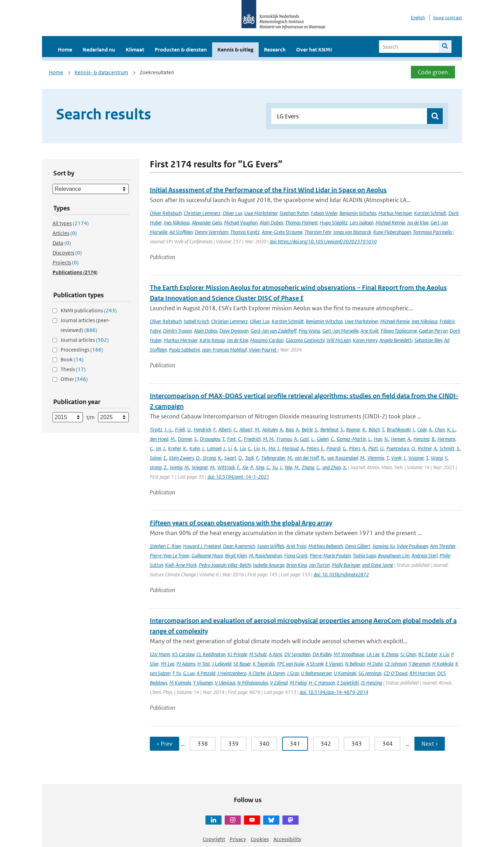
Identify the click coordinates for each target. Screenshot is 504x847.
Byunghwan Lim (394, 556)
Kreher (174, 448)
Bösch (374, 429)
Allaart (246, 429)
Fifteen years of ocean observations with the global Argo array (241, 523)
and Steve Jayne (378, 565)
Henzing (421, 439)
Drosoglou (210, 439)
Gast (304, 439)
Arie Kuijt (370, 331)
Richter (425, 448)
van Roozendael (343, 458)
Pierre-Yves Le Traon (170, 556)
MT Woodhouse (349, 654)
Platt (373, 448)
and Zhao (332, 467)
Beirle (307, 429)
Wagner (416, 458)
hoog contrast (448, 18)
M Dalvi (375, 664)
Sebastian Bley (428, 340)
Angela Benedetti (396, 340)
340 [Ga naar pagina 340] (264, 744)
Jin (158, 448)
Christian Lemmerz (202, 213)
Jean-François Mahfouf (224, 350)
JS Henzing (372, 683)
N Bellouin (355, 664)
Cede (422, 429)
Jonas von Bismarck (352, 232)
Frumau (284, 439)
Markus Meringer (395, 213)
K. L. (451, 429)
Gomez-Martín (351, 439)
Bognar (353, 429)
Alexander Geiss (207, 223)
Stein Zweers (181, 458)
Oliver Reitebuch (166, 213)
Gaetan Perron (433, 331)
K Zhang (390, 654)
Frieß (180, 429)
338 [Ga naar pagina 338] (203, 744)
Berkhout (329, 429)
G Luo (189, 673)
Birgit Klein (236, 556)
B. (433, 439)
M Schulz (258, 654)
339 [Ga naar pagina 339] (233, 744)
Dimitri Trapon (177, 331)
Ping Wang (309, 331)
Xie (245, 467)
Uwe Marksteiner (261, 213)
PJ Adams (186, 664)
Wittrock (226, 467)
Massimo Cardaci (267, 340)
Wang (437, 458)
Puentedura (398, 448)
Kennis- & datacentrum (101, 72)
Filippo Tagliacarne (399, 331)
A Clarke (257, 673)
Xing (260, 467)
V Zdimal (279, 683)
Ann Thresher (443, 546)
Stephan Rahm (294, 213)
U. (189, 429)
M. (257, 429)
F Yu (177, 673)
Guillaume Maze (207, 556)
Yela (288, 467)
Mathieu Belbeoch (326, 546)
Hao (378, 439)
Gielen (323, 439)
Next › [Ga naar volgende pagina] (430, 744)
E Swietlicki (348, 683)
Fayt (232, 439)
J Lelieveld (222, 664)
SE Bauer (242, 664)
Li (230, 448)
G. (345, 448)
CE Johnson (396, 664)
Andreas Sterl (425, 556)
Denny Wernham (212, 232)
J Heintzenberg (232, 673)
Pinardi (334, 448)
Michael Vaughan (241, 223)
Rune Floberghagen (392, 232)
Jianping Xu (384, 546)
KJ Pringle (237, 654)
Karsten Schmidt (430, 213)
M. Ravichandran (265, 556)
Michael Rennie (390, 223)
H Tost (204, 664)
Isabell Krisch (196, 321)
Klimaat (135, 50)
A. (282, 429)
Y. (446, 458)
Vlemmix (376, 458)
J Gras (293, 673)
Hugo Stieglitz (334, 223)
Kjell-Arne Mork (181, 565)
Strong (209, 458)
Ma (272, 448)
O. (414, 448)
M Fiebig (298, 683)
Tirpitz (156, 429)
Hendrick (202, 429)
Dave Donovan (234, 331)
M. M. (269, 439)
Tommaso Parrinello (433, 232)
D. (198, 458)
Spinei (156, 458)
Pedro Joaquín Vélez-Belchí (225, 565)
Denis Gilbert (358, 546)
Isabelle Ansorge (269, 565)
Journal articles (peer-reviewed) (85, 325)
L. (313, 439)
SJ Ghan (408, 654)
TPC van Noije (290, 664)
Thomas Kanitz (245, 232)
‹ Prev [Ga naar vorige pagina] (164, 744)
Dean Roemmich (239, 546)
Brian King (297, 565)
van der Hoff (307, 458)
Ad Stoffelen (181, 232)
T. (383, 429)
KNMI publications (89, 310)
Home (65, 50)
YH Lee (167, 664)
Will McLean (339, 340)
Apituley (270, 429)
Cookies (260, 839)
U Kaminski (345, 673)
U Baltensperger (316, 673)
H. (264, 448)
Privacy (238, 839)
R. (323, 458)
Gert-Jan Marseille (340, 331)
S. (316, 429)
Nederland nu (99, 50)
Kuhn (195, 448)
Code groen (433, 72)
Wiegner (200, 467)
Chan (440, 429)
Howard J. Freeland (202, 546)
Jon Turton (319, 565)
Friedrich (252, 439)
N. (387, 439)
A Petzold (206, 673)
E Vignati (334, 664)
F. (215, 429)
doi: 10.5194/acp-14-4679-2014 (334, 692)
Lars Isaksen (362, 223)
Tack (249, 458)
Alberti (225, 429)
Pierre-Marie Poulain (330, 556)
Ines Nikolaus (177, 223)
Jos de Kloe (418, 223)
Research (275, 50)
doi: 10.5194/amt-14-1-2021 (238, 477)
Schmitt (447, 448)
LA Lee (373, 654)
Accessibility (287, 839)
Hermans (446, 439)
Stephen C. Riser (165, 546)
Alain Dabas (271, 223)
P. (252, 467)
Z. (166, 467)
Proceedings (82, 350)
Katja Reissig (212, 340)
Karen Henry (365, 340)
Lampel (214, 448)
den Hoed (159, 439)
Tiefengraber (273, 458)
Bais (290, 429)
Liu (243, 448)
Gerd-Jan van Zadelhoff (274, 331)
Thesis (73, 369)
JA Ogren (276, 673)
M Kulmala (180, 683)
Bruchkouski (399, 429)
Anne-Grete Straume (282, 232)
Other (74, 379)
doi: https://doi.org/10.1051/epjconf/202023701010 (323, 241)
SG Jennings (370, 673)
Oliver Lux (232, 213)
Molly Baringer (346, 565)
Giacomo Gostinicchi (305, 340)
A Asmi (275, 654)
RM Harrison (422, 673)
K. (364, 429)
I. (414, 429)
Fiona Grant (296, 556)
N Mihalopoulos (253, 683)
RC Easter (428, 654)
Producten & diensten (181, 50)
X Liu (444, 654)
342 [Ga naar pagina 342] (326, 744)
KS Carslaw (183, 654)
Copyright (214, 839)
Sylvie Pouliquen (412, 546)
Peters (313, 448)
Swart (230, 458)
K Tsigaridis (264, 664)
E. (323, 448)
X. (345, 467)
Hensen (398, 439)
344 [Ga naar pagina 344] (387, 744)
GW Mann (160, 654)
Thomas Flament (302, 223)
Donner (185, 439)
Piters (355, 448)
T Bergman (419, 664)
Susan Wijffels (271, 546)
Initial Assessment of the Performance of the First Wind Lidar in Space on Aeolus (268, 190)
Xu (275, 467)
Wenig (176, 467)
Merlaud (290, 448)
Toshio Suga (364, 556)
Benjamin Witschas (358, 213)
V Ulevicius (225, 683)
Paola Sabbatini (184, 350)
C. (235, 429)
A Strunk (315, 664)
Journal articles (85, 340)
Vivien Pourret (263, 350)
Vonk (396, 458)
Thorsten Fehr (318, 232)
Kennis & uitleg (235, 50)
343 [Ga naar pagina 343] (357, 744)
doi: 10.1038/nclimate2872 (341, 574)
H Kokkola (443, 664)
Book (72, 359)
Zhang (308, 467)
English (418, 18)
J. (164, 448)
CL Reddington (211, 654)
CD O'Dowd (395, 673)
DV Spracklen (297, 654)
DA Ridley (322, 654)
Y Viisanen (203, 683)
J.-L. (169, 429)
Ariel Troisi (296, 546)
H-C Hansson (322, 683)
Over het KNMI (314, 50)
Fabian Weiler (324, 213)
